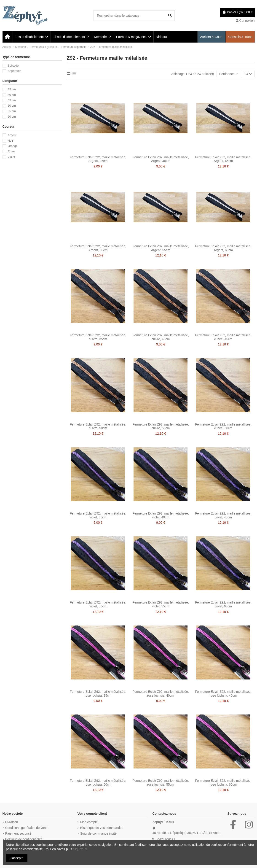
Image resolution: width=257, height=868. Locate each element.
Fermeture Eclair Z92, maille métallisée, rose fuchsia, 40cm (161, 694)
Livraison (12, 822)
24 (248, 74)
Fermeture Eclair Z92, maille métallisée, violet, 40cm (161, 515)
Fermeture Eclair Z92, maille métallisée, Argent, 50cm (98, 248)
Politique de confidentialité (24, 839)
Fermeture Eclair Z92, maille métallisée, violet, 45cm (223, 515)
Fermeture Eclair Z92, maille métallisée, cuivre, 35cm (98, 337)
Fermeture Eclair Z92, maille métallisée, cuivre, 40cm (161, 337)
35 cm (12, 89)
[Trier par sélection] (229, 74)
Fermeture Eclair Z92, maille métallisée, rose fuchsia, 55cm (161, 783)
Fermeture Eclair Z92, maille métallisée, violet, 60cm (223, 604)
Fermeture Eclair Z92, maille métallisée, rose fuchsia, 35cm (98, 694)
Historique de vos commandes (102, 828)
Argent (12, 135)
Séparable (14, 71)
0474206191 (166, 839)
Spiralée (13, 66)
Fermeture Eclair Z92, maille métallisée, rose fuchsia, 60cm (223, 783)
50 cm (12, 106)
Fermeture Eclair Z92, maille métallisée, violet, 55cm (161, 604)
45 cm (12, 100)
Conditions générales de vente (27, 828)
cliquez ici (80, 849)
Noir (10, 141)
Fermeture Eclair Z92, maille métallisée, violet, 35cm (98, 515)
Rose (11, 151)
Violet (11, 157)
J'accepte (17, 858)
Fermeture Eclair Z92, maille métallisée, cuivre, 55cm (161, 426)
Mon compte (89, 822)
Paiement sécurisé (18, 833)
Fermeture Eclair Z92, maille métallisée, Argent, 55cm (161, 248)
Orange (13, 146)
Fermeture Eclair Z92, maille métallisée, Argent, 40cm (161, 159)
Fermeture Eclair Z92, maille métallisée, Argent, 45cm (223, 159)
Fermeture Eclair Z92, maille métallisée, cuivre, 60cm (223, 426)
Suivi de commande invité (98, 833)
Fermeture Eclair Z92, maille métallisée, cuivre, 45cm (223, 337)
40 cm (12, 95)
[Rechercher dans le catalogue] (170, 15)
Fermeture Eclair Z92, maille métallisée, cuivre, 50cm (98, 426)
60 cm (12, 117)
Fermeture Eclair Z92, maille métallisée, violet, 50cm (98, 604)
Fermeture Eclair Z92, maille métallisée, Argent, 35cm (98, 159)
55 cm (12, 111)
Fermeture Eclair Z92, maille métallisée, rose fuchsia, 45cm (223, 694)
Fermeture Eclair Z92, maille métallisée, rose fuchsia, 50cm (98, 783)
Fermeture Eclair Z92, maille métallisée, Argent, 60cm (223, 248)
